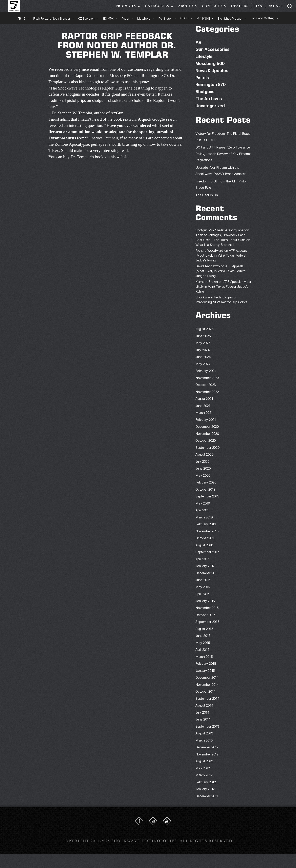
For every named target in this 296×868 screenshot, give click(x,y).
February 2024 (206, 376)
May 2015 (203, 648)
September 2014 (207, 704)
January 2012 (205, 794)
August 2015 (204, 634)
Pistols (202, 83)
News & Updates (212, 76)
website (123, 163)
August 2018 (204, 550)
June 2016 (203, 585)
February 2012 (206, 787)
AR (198, 48)
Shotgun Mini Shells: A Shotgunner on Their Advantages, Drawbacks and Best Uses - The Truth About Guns (222, 240)
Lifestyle (204, 62)
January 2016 (205, 606)
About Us (187, 9)
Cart (276, 9)
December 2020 (207, 432)
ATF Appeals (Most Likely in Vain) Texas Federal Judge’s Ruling (221, 261)
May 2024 (203, 369)
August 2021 (204, 404)
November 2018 (207, 536)
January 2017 (205, 571)
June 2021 (203, 411)
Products (126, 9)
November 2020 (207, 439)
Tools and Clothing (264, 24)
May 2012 (203, 773)
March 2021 (204, 418)
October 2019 (205, 494)
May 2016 (203, 592)
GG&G (186, 24)
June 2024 (203, 362)
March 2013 (204, 745)
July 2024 (203, 355)
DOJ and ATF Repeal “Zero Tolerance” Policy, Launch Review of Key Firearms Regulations (223, 159)
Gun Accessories (213, 55)
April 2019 (202, 515)
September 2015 (207, 627)
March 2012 (204, 780)
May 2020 (203, 480)
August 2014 (204, 711)
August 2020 (204, 460)
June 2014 (203, 725)
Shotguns (205, 97)
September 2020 (207, 453)
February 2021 (206, 425)
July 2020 (203, 467)
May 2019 (203, 508)
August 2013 (204, 738)
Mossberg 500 (210, 69)
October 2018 (205, 543)
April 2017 (202, 564)
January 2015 (205, 676)
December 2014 (207, 683)
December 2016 (207, 578)
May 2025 (203, 348)
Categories (157, 9)
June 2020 (203, 474)
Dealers (240, 9)
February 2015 (206, 669)
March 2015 (204, 662)
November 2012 (207, 759)
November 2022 (207, 397)
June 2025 (203, 341)
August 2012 (204, 766)
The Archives (209, 104)
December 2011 (207, 801)
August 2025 (204, 334)
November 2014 (207, 690)
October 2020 (206, 446)
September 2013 (207, 731)
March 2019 (204, 522)
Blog (259, 9)
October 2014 (206, 697)
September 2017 (207, 557)
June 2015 (203, 641)
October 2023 (206, 390)
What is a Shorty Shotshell (215, 250)
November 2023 (207, 383)
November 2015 (207, 613)
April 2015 (202, 655)
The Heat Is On (207, 200)
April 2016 (202, 599)
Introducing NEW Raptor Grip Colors (221, 307)
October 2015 (205, 620)
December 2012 (207, 752)
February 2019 (206, 529)
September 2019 (207, 501)
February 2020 (206, 488)
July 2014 (202, 717)
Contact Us (214, 9)
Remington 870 (211, 90)
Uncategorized (210, 111)
